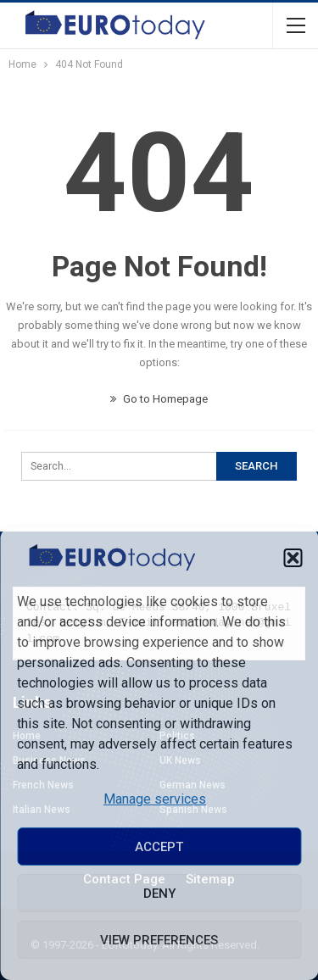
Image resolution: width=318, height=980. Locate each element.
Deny (159, 894)
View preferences (159, 940)
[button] (293, 558)
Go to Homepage (159, 399)
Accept (159, 847)
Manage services (155, 799)
